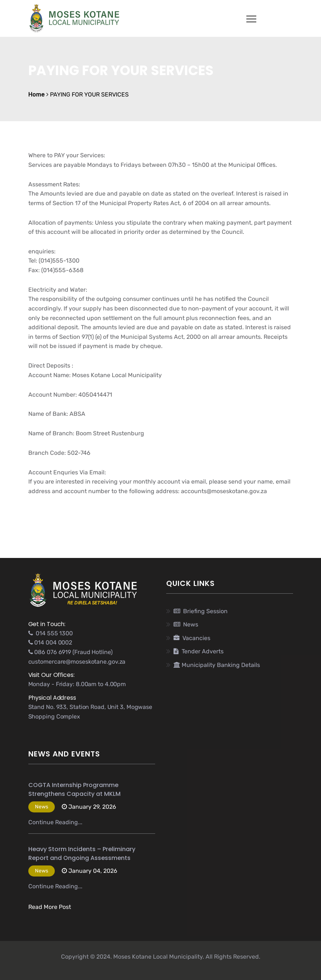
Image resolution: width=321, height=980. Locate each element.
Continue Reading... (55, 822)
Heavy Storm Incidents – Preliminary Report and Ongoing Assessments (82, 853)
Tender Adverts (199, 651)
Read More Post (50, 907)
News (186, 624)
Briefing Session (201, 611)
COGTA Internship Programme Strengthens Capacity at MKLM (74, 789)
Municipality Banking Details (217, 665)
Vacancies (192, 638)
